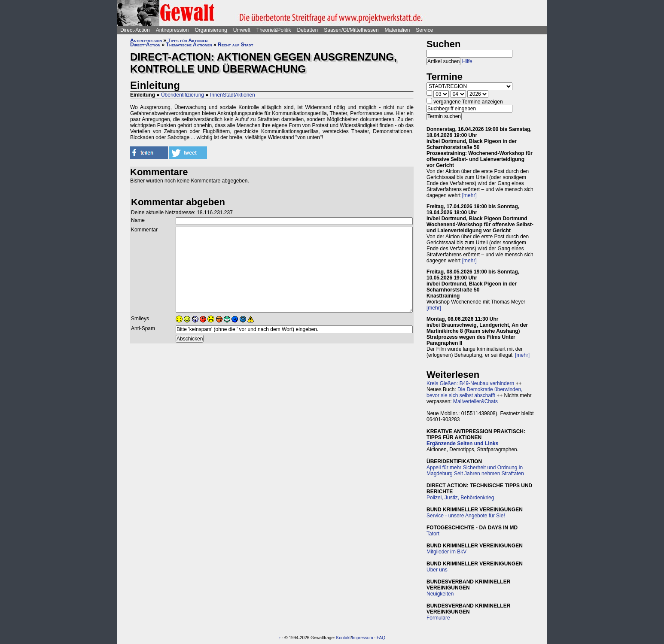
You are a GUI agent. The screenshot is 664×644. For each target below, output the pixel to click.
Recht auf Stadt (235, 45)
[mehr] (469, 195)
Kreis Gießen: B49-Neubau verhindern (470, 383)
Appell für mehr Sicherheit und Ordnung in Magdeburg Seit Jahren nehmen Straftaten (475, 471)
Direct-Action (135, 30)
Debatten (308, 30)
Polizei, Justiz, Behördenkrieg (460, 498)
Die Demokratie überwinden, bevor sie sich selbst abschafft (474, 392)
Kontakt (344, 638)
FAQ (381, 638)
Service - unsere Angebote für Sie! (466, 516)
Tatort (433, 534)
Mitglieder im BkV (446, 552)
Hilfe (467, 61)
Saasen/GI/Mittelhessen (351, 30)
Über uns (437, 570)
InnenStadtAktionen (233, 95)
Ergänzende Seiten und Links (462, 444)
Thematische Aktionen (189, 45)
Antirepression (172, 30)
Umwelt (242, 30)
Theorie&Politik (274, 30)
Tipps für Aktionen (187, 40)
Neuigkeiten (440, 594)
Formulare (438, 618)
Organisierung (211, 30)
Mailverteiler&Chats (475, 401)
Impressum (362, 638)
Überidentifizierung (183, 95)
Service (424, 30)
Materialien (397, 30)
